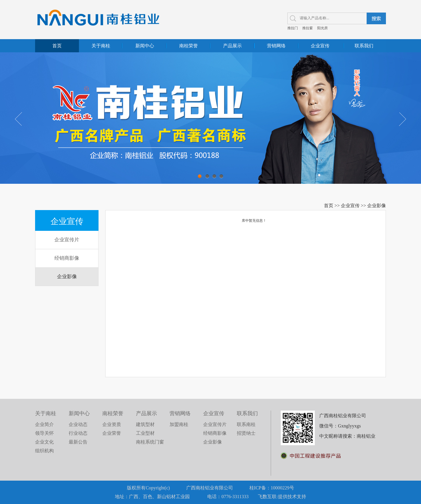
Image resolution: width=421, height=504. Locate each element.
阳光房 (322, 28)
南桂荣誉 (189, 46)
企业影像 (377, 206)
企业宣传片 (67, 240)
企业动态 (78, 424)
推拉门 (293, 28)
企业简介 (44, 424)
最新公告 (78, 442)
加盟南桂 (179, 424)
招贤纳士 (246, 433)
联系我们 (364, 46)
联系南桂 (246, 424)
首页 (57, 46)
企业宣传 (320, 46)
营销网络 (276, 46)
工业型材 (145, 433)
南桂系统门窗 (150, 442)
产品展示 (232, 46)
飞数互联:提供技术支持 (282, 497)
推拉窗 (308, 28)
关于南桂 (101, 46)
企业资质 (112, 424)
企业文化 (44, 442)
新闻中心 (145, 46)
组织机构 (44, 451)
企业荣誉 (112, 433)
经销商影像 (67, 258)
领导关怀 (44, 433)
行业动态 (78, 433)
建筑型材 (145, 424)
